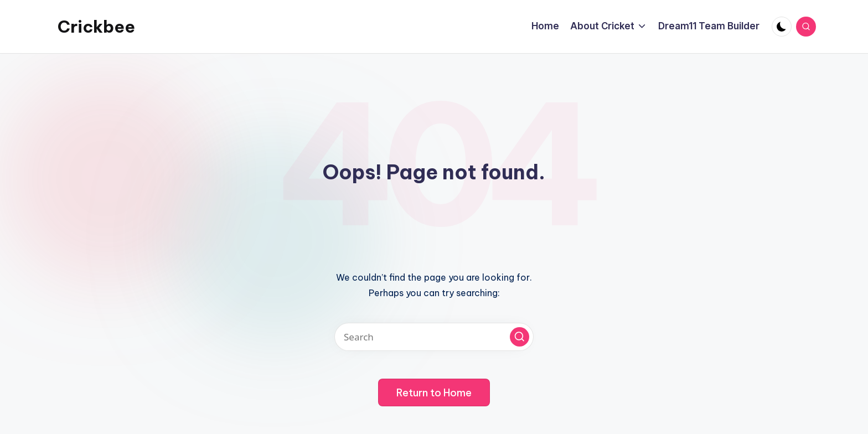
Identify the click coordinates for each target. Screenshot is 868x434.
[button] (520, 337)
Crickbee (96, 27)
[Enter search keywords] (434, 337)
